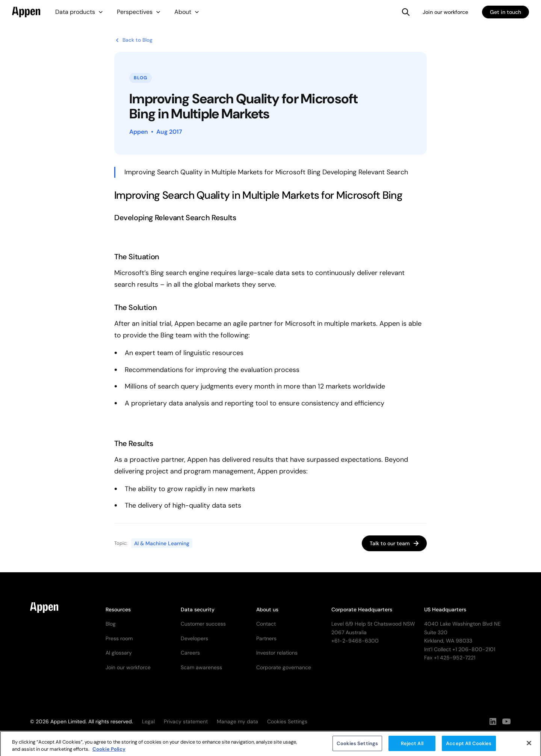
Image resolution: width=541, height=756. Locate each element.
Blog (111, 624)
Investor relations (277, 653)
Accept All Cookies (469, 746)
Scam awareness (201, 667)
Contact (266, 624)
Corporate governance (284, 667)
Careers (190, 653)
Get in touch (505, 12)
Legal (148, 721)
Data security (198, 609)
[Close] (529, 746)
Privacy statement (186, 721)
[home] (26, 12)
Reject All (412, 746)
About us (267, 609)
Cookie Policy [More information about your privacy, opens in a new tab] (109, 752)
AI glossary (119, 653)
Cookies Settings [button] (287, 721)
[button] (79, 12)
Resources (118, 609)
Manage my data (237, 721)
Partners (266, 638)
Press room (119, 638)
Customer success (203, 624)
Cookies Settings (357, 746)
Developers (194, 638)
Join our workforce (445, 12)
